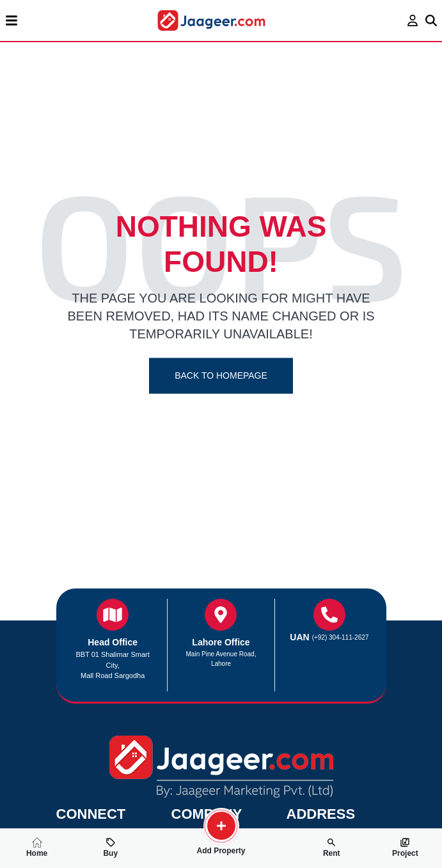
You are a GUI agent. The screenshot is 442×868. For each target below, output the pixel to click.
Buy (110, 848)
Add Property (221, 846)
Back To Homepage (221, 375)
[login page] (413, 20)
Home (37, 848)
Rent (332, 848)
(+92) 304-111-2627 (341, 637)
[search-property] (221, 826)
